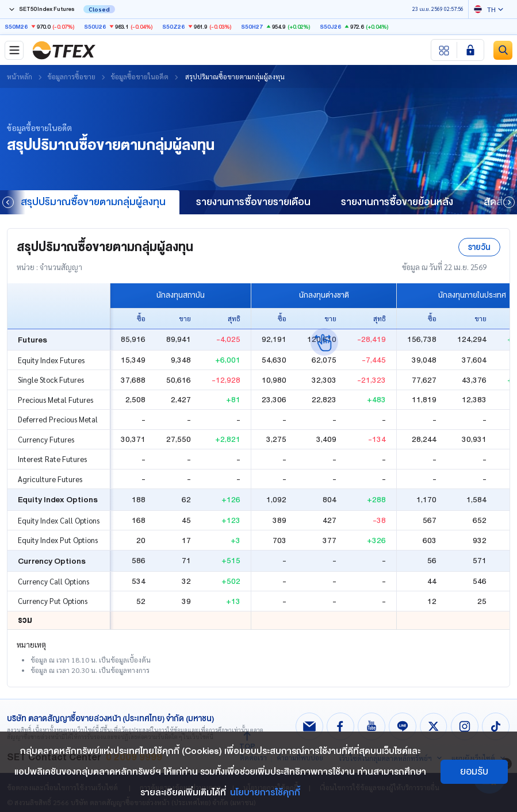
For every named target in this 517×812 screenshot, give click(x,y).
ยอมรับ (474, 771)
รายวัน (479, 247)
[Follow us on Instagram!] (465, 726)
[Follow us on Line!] (403, 726)
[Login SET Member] (470, 50)
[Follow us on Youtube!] (372, 726)
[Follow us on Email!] (309, 726)
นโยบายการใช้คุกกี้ (265, 792)
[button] (509, 202)
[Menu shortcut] (444, 50)
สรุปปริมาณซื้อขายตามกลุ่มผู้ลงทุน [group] (93, 202)
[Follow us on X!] (434, 726)
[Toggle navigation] (14, 50)
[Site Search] (503, 50)
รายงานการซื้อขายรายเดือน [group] (253, 202)
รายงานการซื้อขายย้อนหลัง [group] (397, 202)
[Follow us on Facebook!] (340, 726)
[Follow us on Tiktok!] (496, 726)
